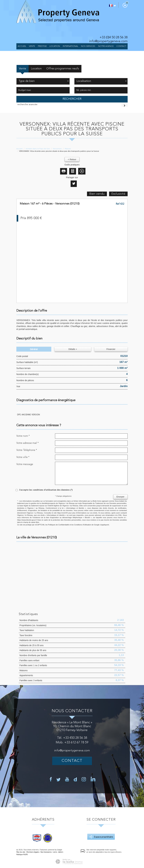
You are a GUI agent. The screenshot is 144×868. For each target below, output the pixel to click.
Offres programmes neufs (63, 69)
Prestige (42, 46)
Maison (68, 149)
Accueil (22, 46)
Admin (61, 852)
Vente (32, 46)
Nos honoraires (46, 852)
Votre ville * (23, 457)
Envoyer (120, 497)
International (70, 46)
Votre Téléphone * (27, 450)
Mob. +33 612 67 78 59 (72, 743)
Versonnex (57, 149)
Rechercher (72, 99)
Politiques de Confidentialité (59, 525)
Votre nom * (23, 436)
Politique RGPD (22, 854)
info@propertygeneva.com (108, 41)
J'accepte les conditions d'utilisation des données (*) (46, 490)
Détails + (73, 349)
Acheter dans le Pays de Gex (38, 149)
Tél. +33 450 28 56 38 (72, 738)
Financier (111, 349)
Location (55, 46)
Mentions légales (33, 852)
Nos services (88, 46)
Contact (121, 46)
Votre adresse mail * (28, 443)
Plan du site (21, 852)
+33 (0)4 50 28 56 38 (114, 37)
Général (34, 349)
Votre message (25, 464)
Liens (55, 852)
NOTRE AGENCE (106, 46)
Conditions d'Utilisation (83, 525)
